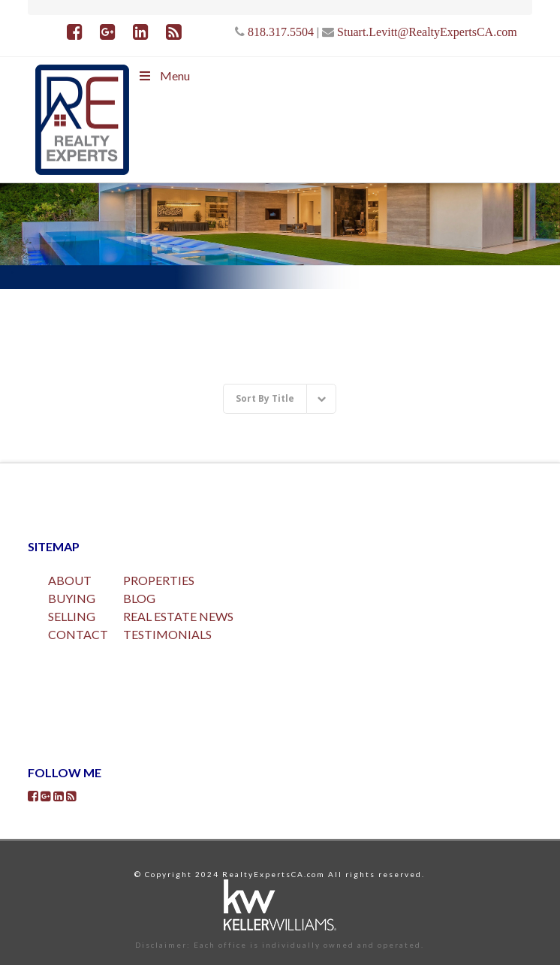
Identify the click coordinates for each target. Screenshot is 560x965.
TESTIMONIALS (167, 634)
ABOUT (70, 580)
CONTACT (78, 634)
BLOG (139, 598)
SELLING (72, 616)
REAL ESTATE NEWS (178, 616)
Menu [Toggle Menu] (163, 75)
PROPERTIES (159, 580)
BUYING (72, 598)
